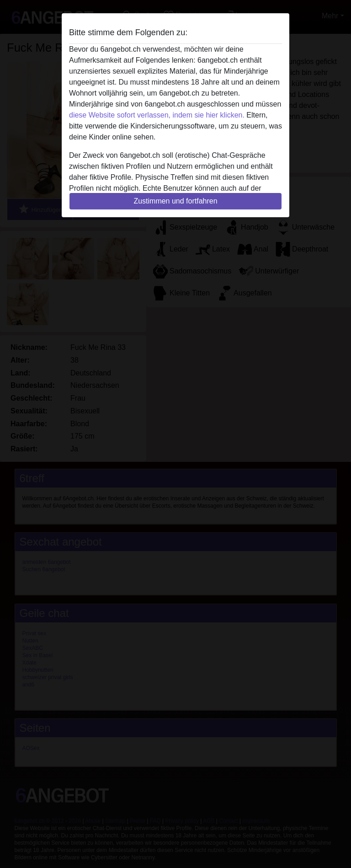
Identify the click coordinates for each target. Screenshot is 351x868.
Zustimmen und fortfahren (175, 201)
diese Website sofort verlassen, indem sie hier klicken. (157, 115)
